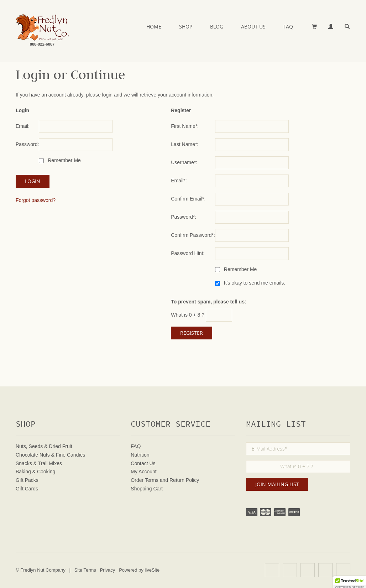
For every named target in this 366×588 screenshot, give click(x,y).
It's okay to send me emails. (254, 283)
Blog (217, 27)
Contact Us (143, 463)
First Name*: (185, 126)
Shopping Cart (147, 489)
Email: (23, 126)
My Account (143, 472)
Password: (27, 144)
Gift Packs (27, 480)
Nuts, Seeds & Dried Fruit (44, 446)
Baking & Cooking (35, 472)
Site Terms (85, 570)
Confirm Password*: (193, 235)
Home (154, 27)
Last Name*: (185, 144)
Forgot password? (36, 200)
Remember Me (63, 160)
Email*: (179, 181)
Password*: (184, 217)
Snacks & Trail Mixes (39, 463)
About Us (253, 27)
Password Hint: (188, 253)
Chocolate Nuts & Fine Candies (50, 455)
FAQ (288, 27)
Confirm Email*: (188, 199)
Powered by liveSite (139, 570)
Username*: (184, 162)
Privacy (108, 570)
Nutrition (140, 455)
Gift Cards (27, 489)
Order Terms (145, 480)
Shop (186, 27)
